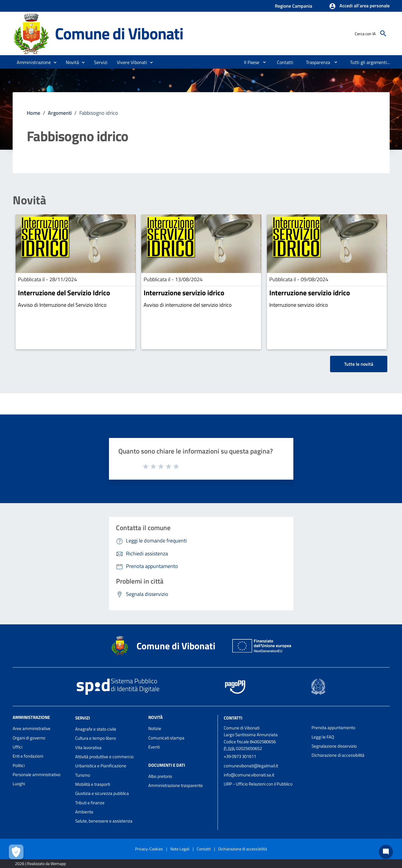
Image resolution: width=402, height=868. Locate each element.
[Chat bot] (386, 852)
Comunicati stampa (166, 738)
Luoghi (19, 784)
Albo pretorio (160, 776)
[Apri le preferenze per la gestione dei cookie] (16, 852)
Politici (19, 765)
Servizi (83, 718)
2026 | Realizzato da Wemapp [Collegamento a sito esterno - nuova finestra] (40, 863)
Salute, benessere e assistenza (104, 821)
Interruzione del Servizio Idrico (64, 293)
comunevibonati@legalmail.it (251, 766)
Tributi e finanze (90, 803)
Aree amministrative (32, 728)
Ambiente (84, 812)
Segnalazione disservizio (334, 746)
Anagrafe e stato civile (96, 729)
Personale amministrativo (37, 775)
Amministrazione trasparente (176, 785)
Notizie (155, 728)
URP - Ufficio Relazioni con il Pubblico (258, 784)
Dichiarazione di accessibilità (338, 755)
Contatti (233, 718)
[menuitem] (249, 62)
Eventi (154, 747)
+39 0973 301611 (240, 756)
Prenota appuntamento (333, 728)
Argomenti (60, 113)
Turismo (83, 775)
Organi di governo (29, 738)
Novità (29, 200)
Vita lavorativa (88, 748)
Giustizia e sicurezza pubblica (102, 793)
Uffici (17, 747)
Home (33, 113)
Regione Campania (293, 6)
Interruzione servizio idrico (184, 293)
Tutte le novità (359, 364)
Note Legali (180, 849)
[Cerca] (383, 33)
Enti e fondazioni (28, 756)
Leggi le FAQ (323, 737)
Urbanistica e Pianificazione (101, 766)
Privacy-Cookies (149, 849)
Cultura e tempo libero (96, 738)
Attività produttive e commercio (104, 757)
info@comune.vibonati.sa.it (249, 775)
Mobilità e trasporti (93, 784)
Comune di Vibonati (119, 33)
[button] (359, 6)
